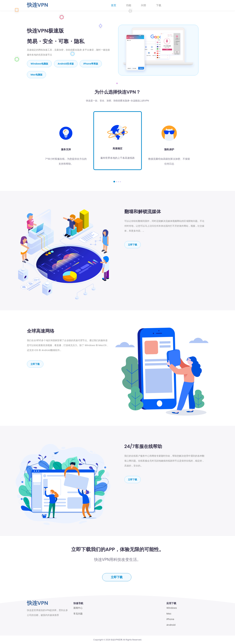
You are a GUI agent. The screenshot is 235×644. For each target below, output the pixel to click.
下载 (159, 5)
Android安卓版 (66, 64)
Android (171, 625)
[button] (114, 181)
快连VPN (38, 5)
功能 (129, 5)
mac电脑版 (37, 74)
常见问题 (78, 614)
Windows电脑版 (39, 64)
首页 (114, 5)
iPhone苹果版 (91, 64)
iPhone (170, 619)
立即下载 (133, 244)
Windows (172, 608)
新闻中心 (78, 608)
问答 (144, 5)
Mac (169, 614)
